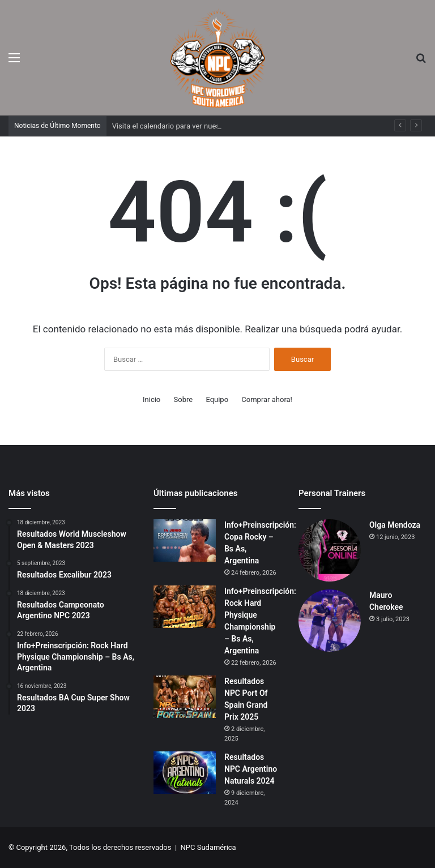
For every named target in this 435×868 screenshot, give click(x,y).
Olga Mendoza (395, 525)
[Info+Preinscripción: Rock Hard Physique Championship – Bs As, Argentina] (185, 607)
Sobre (184, 399)
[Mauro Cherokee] (330, 621)
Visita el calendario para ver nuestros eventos (186, 126)
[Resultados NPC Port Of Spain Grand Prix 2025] (185, 697)
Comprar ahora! (267, 399)
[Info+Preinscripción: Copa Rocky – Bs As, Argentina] (185, 540)
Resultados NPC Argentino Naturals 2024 (251, 769)
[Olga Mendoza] (330, 550)
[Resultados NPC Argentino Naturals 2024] (185, 773)
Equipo (217, 399)
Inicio (152, 399)
